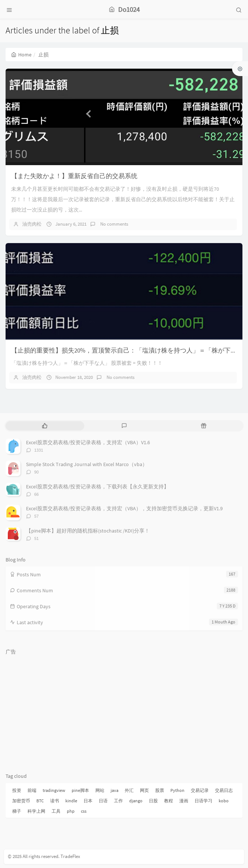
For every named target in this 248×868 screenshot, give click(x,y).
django (136, 801)
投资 (17, 790)
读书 (55, 801)
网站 (100, 790)
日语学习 (203, 801)
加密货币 (21, 801)
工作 (118, 801)
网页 (144, 790)
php (71, 811)
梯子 (17, 811)
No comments (114, 224)
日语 (103, 801)
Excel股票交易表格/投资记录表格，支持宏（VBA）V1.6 (88, 442)
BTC (40, 801)
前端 (32, 790)
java (115, 790)
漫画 (184, 801)
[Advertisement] (124, 710)
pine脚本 (80, 790)
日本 (88, 801)
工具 (56, 811)
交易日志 (224, 790)
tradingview (54, 790)
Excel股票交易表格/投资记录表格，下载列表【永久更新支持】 (97, 487)
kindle (71, 801)
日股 (153, 801)
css (84, 811)
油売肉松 (32, 224)
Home (21, 55)
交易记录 (200, 790)
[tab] (45, 426)
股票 (160, 790)
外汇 (129, 790)
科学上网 (36, 811)
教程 (169, 801)
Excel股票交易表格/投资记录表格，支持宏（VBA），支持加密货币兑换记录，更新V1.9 (124, 508)
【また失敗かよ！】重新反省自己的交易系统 (74, 176)
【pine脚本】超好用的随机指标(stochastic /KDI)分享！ (88, 531)
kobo (224, 801)
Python (177, 790)
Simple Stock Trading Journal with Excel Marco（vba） (87, 464)
